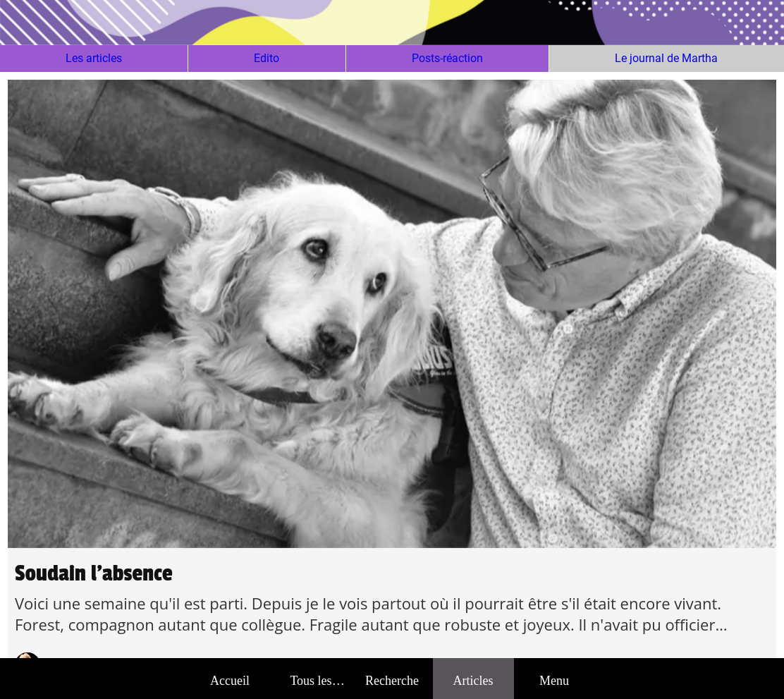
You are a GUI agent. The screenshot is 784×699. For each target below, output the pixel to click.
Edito (267, 59)
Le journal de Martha (666, 59)
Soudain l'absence (94, 574)
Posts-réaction (447, 59)
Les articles (94, 59)
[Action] (725, 23)
